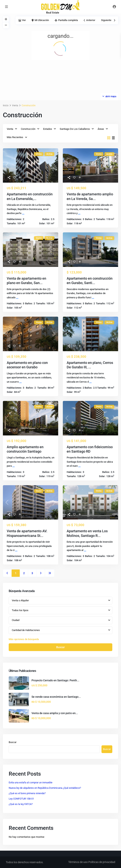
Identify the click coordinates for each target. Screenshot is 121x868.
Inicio (6, 105)
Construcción (28, 129)
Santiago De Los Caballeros (75, 129)
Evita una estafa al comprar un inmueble (31, 782)
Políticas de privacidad (102, 862)
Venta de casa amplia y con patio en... (55, 713)
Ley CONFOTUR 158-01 (21, 799)
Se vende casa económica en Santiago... (56, 697)
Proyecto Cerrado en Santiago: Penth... (55, 680)
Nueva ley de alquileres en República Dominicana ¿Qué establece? (45, 788)
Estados (48, 129)
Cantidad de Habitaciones (26, 630)
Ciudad (16, 620)
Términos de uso (78, 862)
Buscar (61, 647)
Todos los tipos (20, 610)
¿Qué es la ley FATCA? (21, 804)
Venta (15, 105)
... (23, 213)
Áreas (101, 129)
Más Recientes (15, 137)
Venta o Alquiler (20, 600)
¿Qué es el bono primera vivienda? (27, 793)
